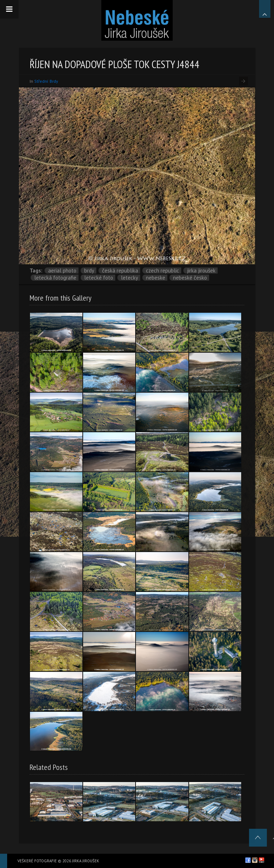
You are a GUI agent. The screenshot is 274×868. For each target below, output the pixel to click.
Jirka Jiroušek (201, 270)
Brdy (89, 270)
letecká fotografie (55, 278)
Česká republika (120, 270)
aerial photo (62, 270)
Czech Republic (163, 270)
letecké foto (99, 278)
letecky (130, 278)
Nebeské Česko (190, 278)
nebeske (156, 278)
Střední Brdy (46, 81)
